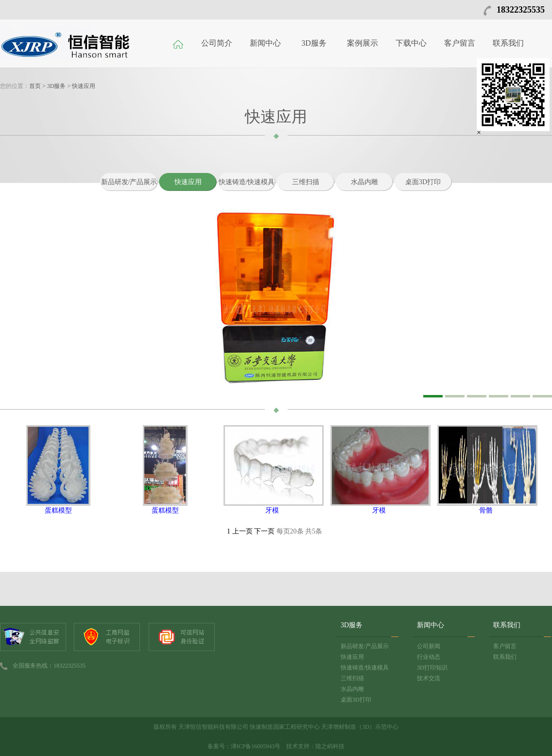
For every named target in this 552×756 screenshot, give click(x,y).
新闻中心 (265, 43)
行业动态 (429, 657)
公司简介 (217, 43)
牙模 (272, 510)
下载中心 (411, 43)
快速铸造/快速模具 (247, 182)
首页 (35, 86)
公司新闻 (429, 646)
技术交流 (429, 678)
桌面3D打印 (423, 182)
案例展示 (362, 43)
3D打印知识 (432, 668)
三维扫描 (306, 182)
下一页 (264, 531)
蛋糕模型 (58, 510)
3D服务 (314, 43)
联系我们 (508, 43)
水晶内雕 (364, 182)
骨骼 (486, 510)
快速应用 (84, 86)
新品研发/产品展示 (129, 182)
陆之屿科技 (330, 746)
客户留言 (460, 43)
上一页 (242, 531)
